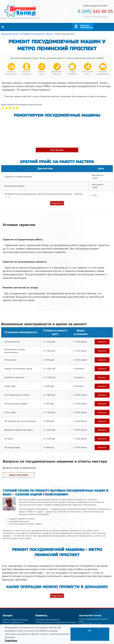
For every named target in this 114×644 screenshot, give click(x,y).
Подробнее (57, 203)
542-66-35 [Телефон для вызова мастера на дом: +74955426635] (95, 11)
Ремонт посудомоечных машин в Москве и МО (20, 18)
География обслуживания (47, 620)
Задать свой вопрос (19, 475)
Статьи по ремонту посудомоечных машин (56, 622)
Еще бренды (57, 150)
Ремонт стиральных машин (16, 620)
